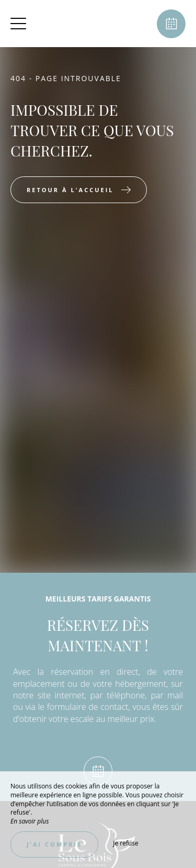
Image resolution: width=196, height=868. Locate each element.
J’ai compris (54, 844)
